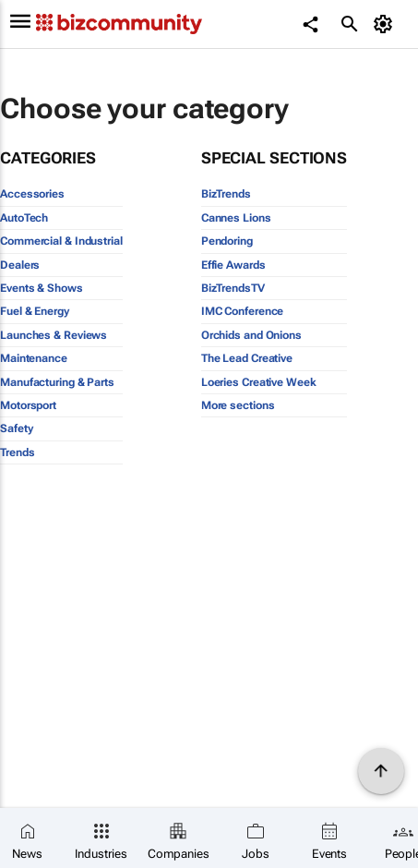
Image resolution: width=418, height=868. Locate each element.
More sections (238, 405)
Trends (17, 452)
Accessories (32, 194)
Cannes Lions (236, 218)
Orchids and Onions (251, 335)
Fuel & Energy (35, 311)
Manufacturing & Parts (57, 382)
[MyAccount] (386, 24)
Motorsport (28, 405)
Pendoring (227, 241)
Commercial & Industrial (61, 241)
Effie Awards (233, 265)
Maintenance (34, 358)
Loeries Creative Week (259, 382)
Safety (16, 428)
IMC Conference (243, 311)
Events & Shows (42, 288)
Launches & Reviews (54, 335)
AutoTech (24, 218)
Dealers (20, 265)
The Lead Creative (247, 358)
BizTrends (226, 194)
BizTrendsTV (233, 288)
